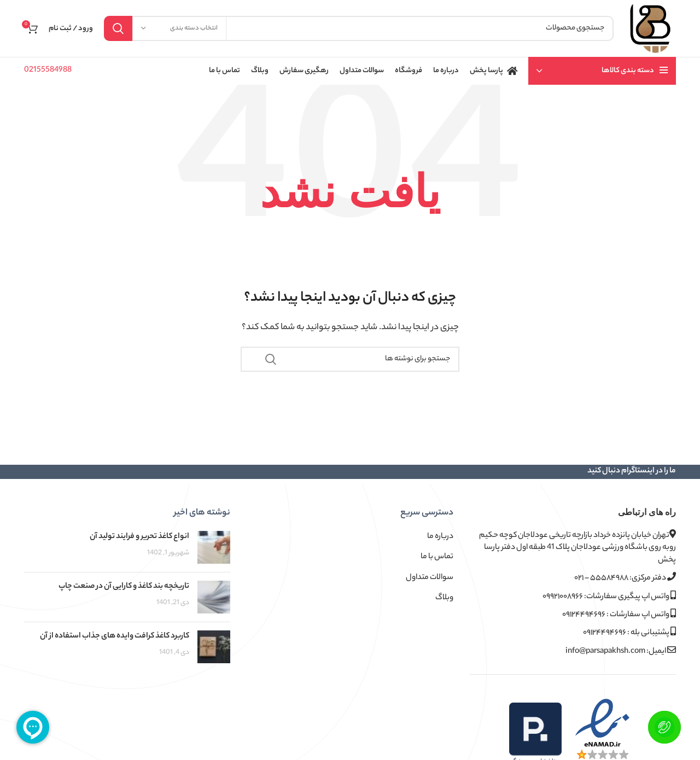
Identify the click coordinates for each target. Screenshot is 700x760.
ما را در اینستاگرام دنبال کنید (632, 471)
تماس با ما (437, 557)
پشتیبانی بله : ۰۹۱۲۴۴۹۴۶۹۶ (629, 633)
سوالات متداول (430, 578)
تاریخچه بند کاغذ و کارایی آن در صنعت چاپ (124, 587)
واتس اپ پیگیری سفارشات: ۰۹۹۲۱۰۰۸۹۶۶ (609, 597)
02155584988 (48, 71)
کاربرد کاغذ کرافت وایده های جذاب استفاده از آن (115, 636)
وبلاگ (444, 598)
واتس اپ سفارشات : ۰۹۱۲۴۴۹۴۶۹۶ (619, 615)
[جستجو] (359, 28)
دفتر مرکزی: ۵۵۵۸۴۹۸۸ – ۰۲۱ (625, 578)
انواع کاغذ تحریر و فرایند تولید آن (139, 537)
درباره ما (440, 537)
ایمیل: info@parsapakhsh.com (621, 651)
